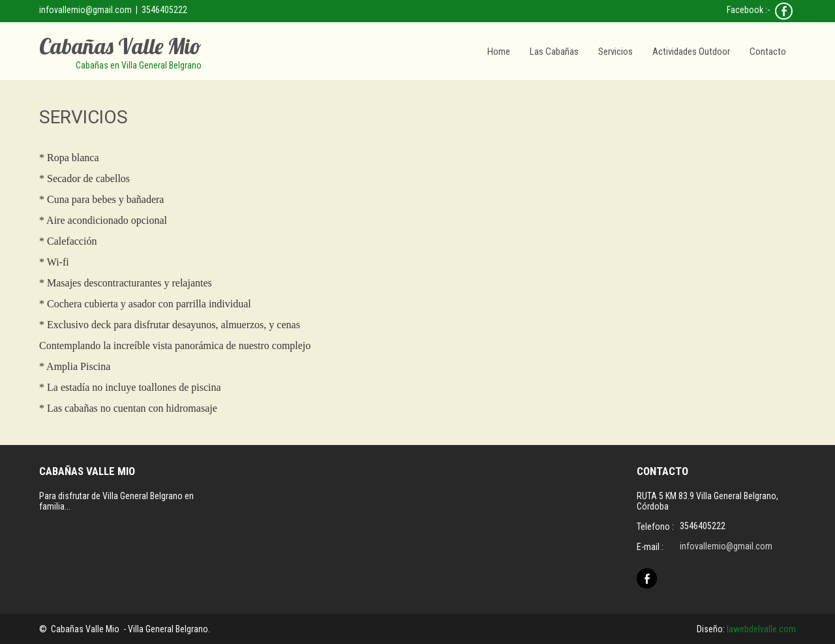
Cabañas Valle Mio (120, 46)
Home (499, 52)
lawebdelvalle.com (761, 629)
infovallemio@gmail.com (85, 10)
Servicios (615, 52)
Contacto (768, 52)
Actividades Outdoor (691, 52)
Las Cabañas (554, 52)
